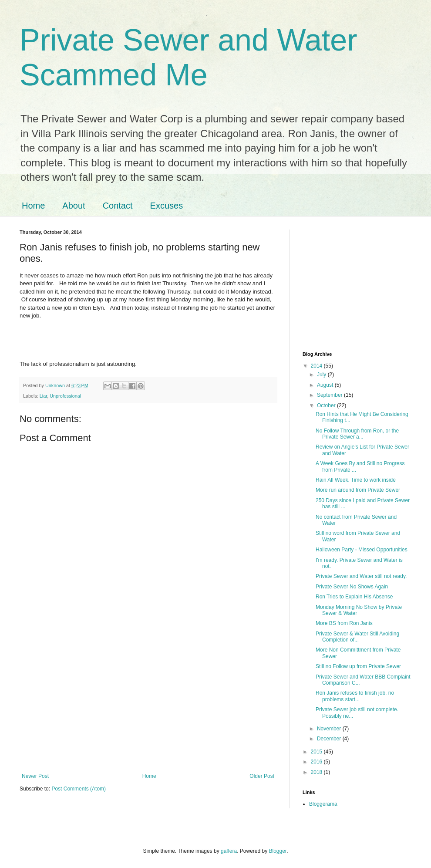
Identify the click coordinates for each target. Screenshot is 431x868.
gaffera (229, 851)
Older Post (262, 776)
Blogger (278, 851)
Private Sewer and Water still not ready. (361, 576)
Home (33, 206)
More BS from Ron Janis (344, 623)
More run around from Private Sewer (358, 490)
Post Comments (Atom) (79, 789)
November (330, 729)
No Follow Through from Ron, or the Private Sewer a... (357, 434)
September (330, 395)
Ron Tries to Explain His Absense (354, 597)
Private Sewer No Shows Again (352, 587)
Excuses (167, 206)
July (322, 375)
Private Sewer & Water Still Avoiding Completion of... (357, 637)
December (330, 739)
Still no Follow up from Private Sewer (358, 666)
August (326, 385)
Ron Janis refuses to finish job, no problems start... (355, 696)
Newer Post (35, 776)
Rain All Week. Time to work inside (356, 480)
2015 (317, 752)
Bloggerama (323, 804)
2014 (317, 366)
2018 (317, 772)
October (327, 405)
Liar (43, 396)
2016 (317, 762)
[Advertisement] (148, 701)
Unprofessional (65, 396)
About (74, 206)
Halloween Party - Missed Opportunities (362, 550)
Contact (118, 206)
